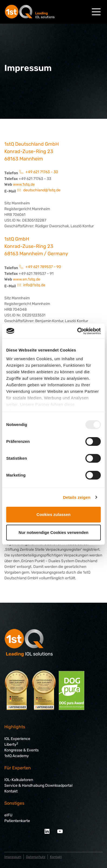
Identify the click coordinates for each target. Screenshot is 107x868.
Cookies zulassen (54, 514)
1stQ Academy (17, 756)
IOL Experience (17, 739)
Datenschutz (36, 857)
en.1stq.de (31, 279)
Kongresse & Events (21, 750)
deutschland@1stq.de (42, 190)
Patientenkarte (17, 821)
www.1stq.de (24, 184)
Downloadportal (58, 785)
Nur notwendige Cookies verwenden (54, 532)
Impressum (13, 857)
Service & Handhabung (24, 785)
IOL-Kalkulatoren (19, 780)
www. (18, 279)
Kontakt (11, 791)
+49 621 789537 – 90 (43, 267)
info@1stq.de (34, 285)
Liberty (11, 744)
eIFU (8, 815)
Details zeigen (77, 497)
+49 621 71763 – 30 (42, 172)
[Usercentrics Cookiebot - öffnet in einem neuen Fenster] (77, 331)
